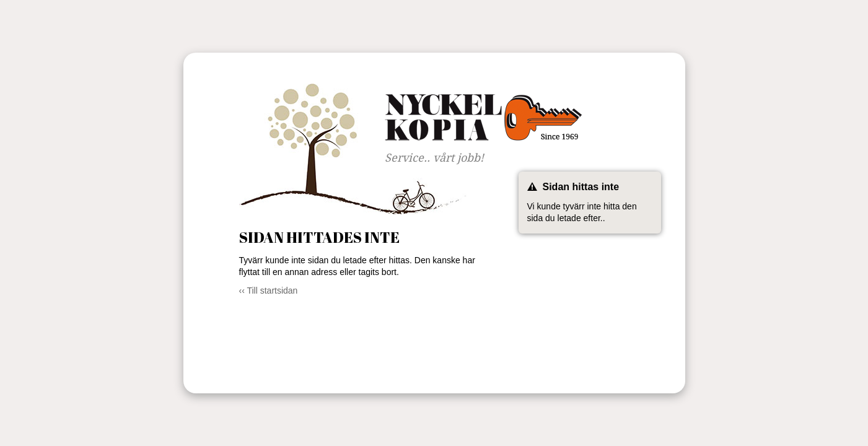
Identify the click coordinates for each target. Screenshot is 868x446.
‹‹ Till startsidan (269, 291)
